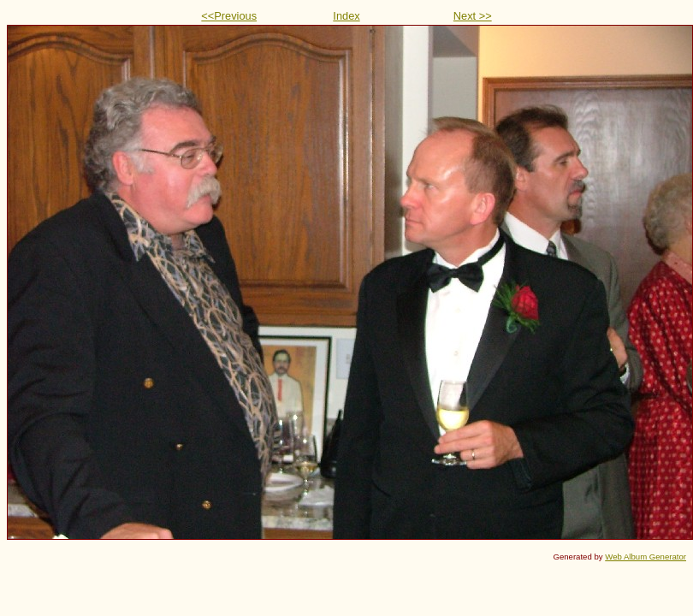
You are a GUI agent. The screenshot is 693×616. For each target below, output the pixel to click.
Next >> (473, 16)
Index (346, 16)
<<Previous (229, 16)
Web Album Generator (646, 557)
